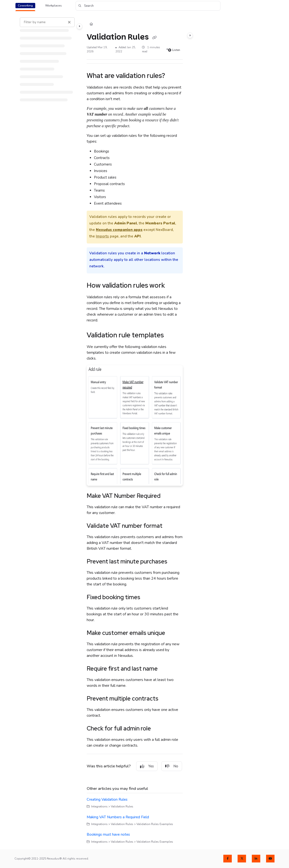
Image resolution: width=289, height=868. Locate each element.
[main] (135, 431)
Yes (147, 766)
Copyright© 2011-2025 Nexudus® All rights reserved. (52, 859)
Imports (102, 236)
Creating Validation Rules (107, 799)
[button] (148, 6)
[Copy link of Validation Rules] (154, 38)
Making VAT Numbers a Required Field (118, 817)
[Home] (91, 24)
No (172, 766)
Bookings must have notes (108, 834)
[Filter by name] (47, 22)
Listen (174, 50)
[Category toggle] (79, 26)
